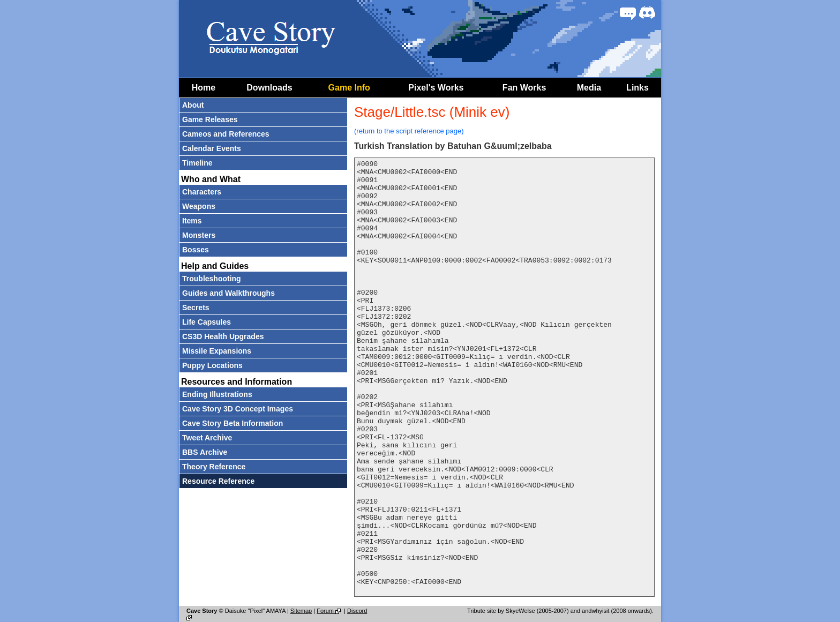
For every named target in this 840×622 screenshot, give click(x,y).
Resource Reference (218, 481)
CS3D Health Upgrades (223, 336)
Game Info (349, 88)
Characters (202, 192)
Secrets (196, 308)
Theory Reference (214, 467)
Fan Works (524, 88)
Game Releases (210, 119)
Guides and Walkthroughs (228, 293)
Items (192, 221)
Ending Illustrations (217, 394)
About (193, 105)
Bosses (196, 250)
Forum (329, 611)
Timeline (197, 163)
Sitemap (301, 611)
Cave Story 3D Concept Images (238, 409)
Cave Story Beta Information (232, 423)
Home (204, 88)
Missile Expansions (217, 351)
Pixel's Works (436, 88)
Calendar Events (212, 148)
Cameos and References (226, 134)
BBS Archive (205, 452)
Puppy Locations (212, 365)
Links (637, 88)
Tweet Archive (207, 438)
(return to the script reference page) (409, 131)
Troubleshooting (212, 279)
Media (589, 88)
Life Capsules (207, 322)
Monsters (199, 235)
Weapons (199, 206)
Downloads (269, 88)
